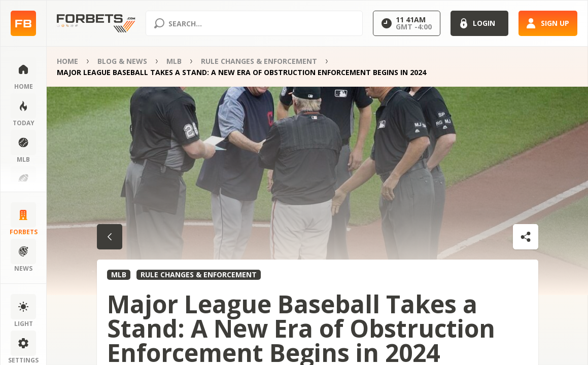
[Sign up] (548, 23)
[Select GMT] (407, 23)
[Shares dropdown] (526, 237)
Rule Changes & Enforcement (259, 61)
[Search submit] (159, 23)
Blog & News (122, 61)
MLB (174, 61)
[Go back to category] (110, 237)
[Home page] (23, 24)
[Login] (479, 23)
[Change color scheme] (23, 301)
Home (67, 61)
